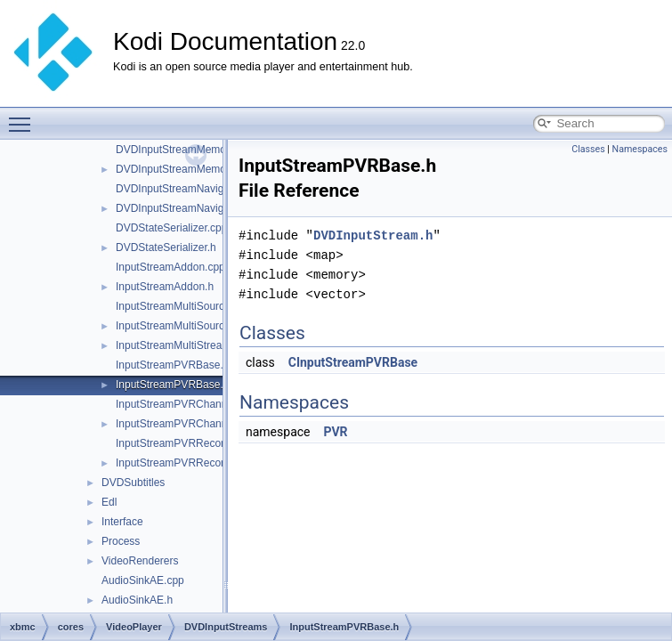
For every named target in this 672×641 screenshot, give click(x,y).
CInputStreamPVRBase (353, 362)
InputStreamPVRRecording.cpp (190, 443)
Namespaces (640, 149)
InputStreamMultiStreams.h (180, 345)
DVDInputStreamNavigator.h (183, 208)
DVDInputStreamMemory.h (179, 169)
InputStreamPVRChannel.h (180, 424)
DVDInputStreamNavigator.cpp (189, 189)
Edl (109, 502)
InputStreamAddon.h (165, 287)
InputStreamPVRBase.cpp (178, 365)
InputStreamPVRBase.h (172, 385)
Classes (588, 149)
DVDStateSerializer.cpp (171, 228)
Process (121, 541)
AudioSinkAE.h (137, 600)
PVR (335, 432)
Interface (122, 522)
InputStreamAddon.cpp (170, 267)
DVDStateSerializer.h (166, 247)
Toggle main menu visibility (24, 117)
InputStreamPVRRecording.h (185, 463)
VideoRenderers (140, 561)
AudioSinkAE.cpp (143, 580)
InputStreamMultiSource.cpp (183, 306)
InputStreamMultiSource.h (178, 326)
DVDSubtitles (133, 483)
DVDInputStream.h (373, 235)
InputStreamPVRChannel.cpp (186, 404)
